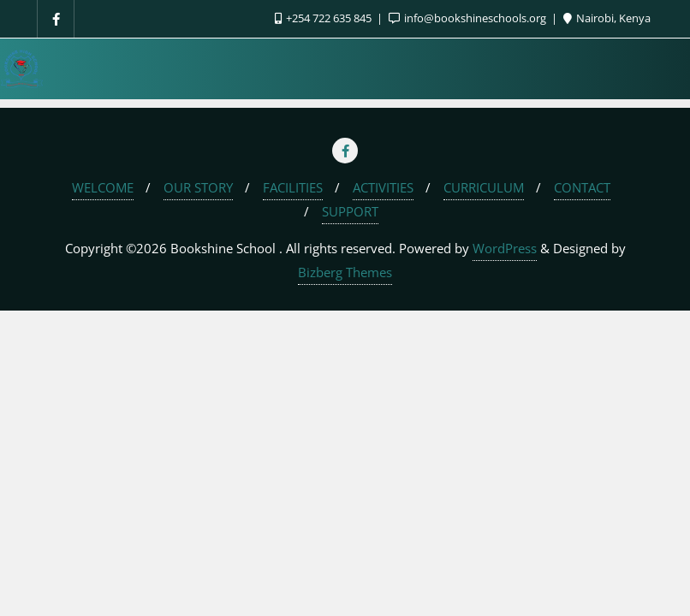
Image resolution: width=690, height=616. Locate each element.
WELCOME (103, 187)
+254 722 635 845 (324, 18)
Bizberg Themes (345, 272)
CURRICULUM (484, 187)
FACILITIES (293, 187)
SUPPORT (350, 211)
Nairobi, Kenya (607, 18)
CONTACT (582, 187)
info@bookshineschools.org (469, 18)
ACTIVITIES (383, 187)
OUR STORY (198, 187)
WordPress (505, 248)
